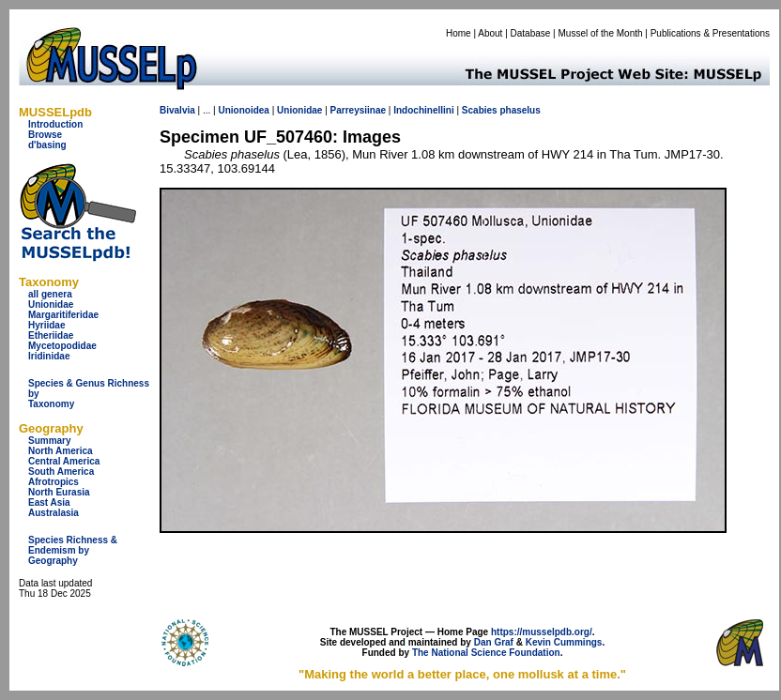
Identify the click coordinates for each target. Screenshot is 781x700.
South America (61, 472)
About (490, 33)
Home (459, 33)
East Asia (49, 502)
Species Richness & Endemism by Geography (73, 550)
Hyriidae (46, 325)
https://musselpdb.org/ (542, 632)
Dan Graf (494, 642)
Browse (45, 135)
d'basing (47, 145)
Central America (64, 461)
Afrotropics (54, 482)
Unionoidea (243, 110)
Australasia (54, 513)
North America (61, 451)
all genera (50, 294)
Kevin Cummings (564, 642)
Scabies (480, 110)
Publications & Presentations (710, 33)
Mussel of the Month (601, 33)
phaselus (520, 110)
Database (531, 33)
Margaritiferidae (63, 315)
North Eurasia (59, 492)
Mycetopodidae (62, 346)
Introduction (55, 124)
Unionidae (51, 304)
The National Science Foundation (486, 653)
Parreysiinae (359, 110)
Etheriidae (51, 335)
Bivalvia (177, 110)
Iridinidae (49, 356)
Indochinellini (423, 110)
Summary (50, 441)
